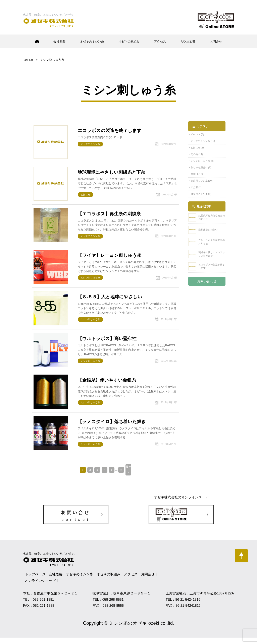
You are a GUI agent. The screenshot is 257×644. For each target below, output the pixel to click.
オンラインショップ (40, 587)
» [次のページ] (122, 476)
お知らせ (196, 148)
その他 (194, 154)
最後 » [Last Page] (130, 476)
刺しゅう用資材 (199, 168)
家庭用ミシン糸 (199, 181)
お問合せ (216, 41)
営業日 (194, 174)
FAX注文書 (188, 41)
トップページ (35, 581)
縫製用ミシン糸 (199, 194)
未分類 (194, 187)
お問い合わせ (207, 281)
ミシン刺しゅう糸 (200, 161)
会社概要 (59, 41)
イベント (196, 134)
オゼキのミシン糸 (92, 41)
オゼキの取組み (129, 41)
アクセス (160, 41)
